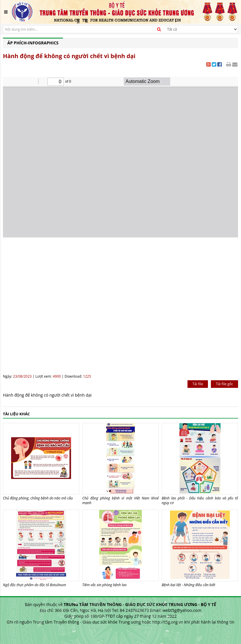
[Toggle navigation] (6, 12)
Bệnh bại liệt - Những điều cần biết (189, 585)
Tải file (198, 384)
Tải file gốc (224, 384)
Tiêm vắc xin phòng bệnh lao (104, 585)
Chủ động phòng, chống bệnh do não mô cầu (38, 498)
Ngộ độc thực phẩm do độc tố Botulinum (35, 585)
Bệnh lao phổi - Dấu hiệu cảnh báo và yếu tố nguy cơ (200, 501)
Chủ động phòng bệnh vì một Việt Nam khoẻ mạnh (120, 501)
